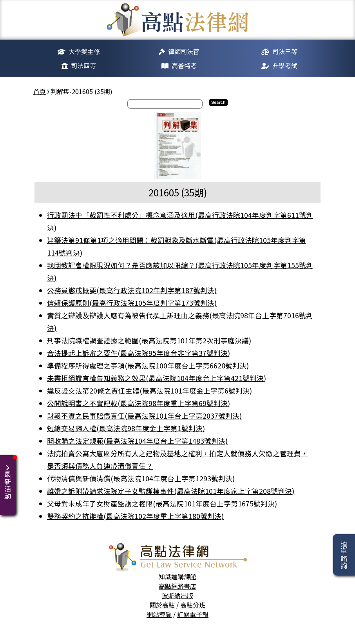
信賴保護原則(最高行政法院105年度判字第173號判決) (132, 303)
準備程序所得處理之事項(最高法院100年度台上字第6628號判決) (148, 366)
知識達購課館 (177, 577)
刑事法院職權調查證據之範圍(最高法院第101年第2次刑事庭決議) (149, 340)
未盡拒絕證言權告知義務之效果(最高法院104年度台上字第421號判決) (157, 378)
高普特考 (184, 65)
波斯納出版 (177, 595)
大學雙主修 (84, 51)
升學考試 (285, 65)
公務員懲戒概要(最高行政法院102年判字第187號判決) (132, 290)
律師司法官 (184, 51)
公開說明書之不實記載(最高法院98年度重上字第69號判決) (139, 403)
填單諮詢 (344, 555)
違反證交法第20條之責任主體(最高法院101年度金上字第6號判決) (149, 391)
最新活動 (9, 477)
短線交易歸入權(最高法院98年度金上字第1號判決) (126, 428)
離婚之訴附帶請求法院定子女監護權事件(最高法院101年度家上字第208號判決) (171, 491)
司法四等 (83, 65)
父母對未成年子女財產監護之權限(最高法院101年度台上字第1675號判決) (162, 503)
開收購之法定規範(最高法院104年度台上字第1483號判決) (137, 441)
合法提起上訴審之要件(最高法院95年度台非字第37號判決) (139, 353)
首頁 (40, 91)
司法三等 (285, 51)
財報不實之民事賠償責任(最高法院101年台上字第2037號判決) (144, 416)
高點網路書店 (177, 586)
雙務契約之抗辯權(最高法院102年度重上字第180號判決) (135, 516)
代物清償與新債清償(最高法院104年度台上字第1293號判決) (141, 478)
